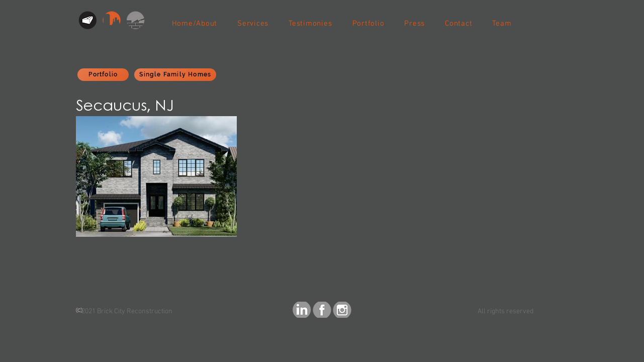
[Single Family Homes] (175, 75)
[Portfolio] (103, 75)
